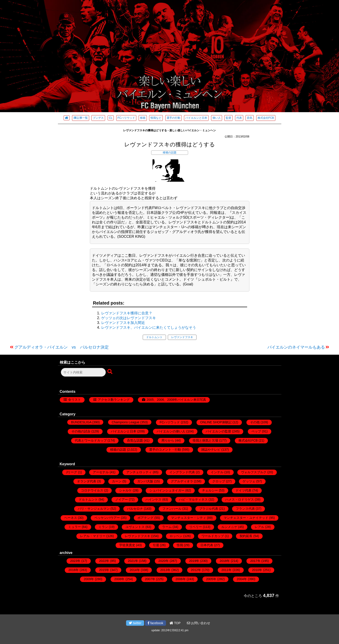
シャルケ (125, 490)
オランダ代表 (87, 481)
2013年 (165, 570)
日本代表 (207, 545)
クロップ (219, 481)
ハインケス (153, 499)
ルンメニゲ (229, 527)
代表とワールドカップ (91, 440)
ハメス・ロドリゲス (240, 499)
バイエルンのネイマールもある (296, 347)
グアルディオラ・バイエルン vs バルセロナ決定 (62, 347)
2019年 (194, 561)
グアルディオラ (182, 481)
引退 (156, 545)
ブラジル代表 (209, 509)
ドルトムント (154, 337)
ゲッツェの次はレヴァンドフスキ (129, 318)
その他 (255, 422)
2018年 (225, 561)
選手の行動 (173, 118)
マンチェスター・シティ (189, 518)
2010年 (257, 570)
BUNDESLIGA (81, 422)
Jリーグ (71, 472)
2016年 (74, 570)
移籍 (143, 118)
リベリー (196, 527)
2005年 (211, 579)
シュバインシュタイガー (167, 490)
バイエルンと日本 (196, 118)
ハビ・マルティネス (193, 499)
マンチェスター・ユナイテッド (246, 518)
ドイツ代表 (243, 490)
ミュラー (75, 527)
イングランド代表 (182, 472)
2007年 (150, 579)
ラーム (167, 527)
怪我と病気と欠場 (205, 440)
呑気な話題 (135, 440)
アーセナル (101, 472)
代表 (239, 118)
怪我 (180, 545)
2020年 (164, 561)
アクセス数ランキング (114, 400)
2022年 (104, 561)
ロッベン (176, 536)
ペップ (256, 431)
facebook (155, 623)
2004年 (242, 579)
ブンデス (98, 118)
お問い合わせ (199, 623)
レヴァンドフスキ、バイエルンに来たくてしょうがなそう (149, 327)
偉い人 (217, 118)
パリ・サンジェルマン (94, 509)
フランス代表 (245, 509)
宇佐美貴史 (127, 545)
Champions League (126, 422)
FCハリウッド (126, 118)
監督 (228, 118)
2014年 (135, 570)
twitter (135, 623)
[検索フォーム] (83, 372)
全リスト (75, 400)
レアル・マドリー (93, 536)
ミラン (103, 527)
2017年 (255, 561)
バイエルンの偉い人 (171, 431)
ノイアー (122, 499)
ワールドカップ (213, 536)
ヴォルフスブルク (254, 472)
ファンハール (172, 509)
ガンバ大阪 (145, 481)
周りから (168, 440)
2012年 (196, 570)
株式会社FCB (266, 118)
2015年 (104, 570)
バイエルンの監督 (218, 431)
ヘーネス (71, 518)
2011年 (226, 570)
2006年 (181, 579)
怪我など (156, 118)
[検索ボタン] (110, 372)
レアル (259, 527)
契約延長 (246, 536)
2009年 (89, 579)
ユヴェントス (135, 527)
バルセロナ (135, 509)
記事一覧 (81, 118)
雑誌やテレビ (211, 450)
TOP (175, 623)
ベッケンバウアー (107, 518)
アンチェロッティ (139, 472)
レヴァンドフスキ (182, 337)
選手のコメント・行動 (165, 450)
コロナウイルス (92, 490)
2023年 (75, 561)
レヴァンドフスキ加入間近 (123, 323)
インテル (217, 472)
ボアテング (145, 518)
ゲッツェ (249, 481)
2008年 (119, 579)
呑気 (250, 118)
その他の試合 (81, 431)
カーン (117, 481)
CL (111, 118)
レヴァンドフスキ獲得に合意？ (127, 313)
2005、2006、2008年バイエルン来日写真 (176, 400)
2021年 (133, 561)
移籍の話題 (170, 153)
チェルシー (210, 490)
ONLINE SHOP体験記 (216, 422)
